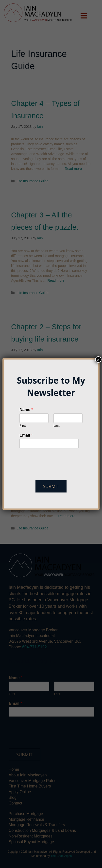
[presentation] (57, 472)
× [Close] (98, 360)
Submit (51, 486)
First (23, 426)
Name (26, 410)
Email (26, 435)
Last (57, 426)
